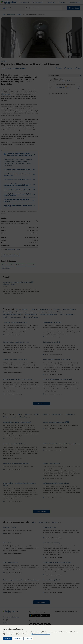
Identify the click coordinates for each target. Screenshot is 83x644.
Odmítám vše (18, 639)
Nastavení (29, 639)
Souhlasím (7, 639)
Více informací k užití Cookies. (41, 634)
